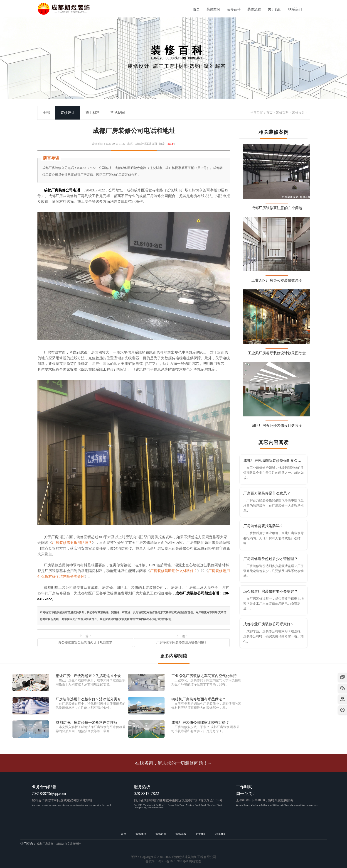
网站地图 (195, 861)
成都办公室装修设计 (69, 844)
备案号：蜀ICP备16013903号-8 (167, 861)
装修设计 (298, 113)
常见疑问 (118, 113)
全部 (46, 113)
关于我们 (275, 9)
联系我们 (295, 9)
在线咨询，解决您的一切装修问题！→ (174, 763)
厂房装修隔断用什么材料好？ (174, 571)
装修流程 (254, 9)
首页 (196, 9)
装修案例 (213, 9)
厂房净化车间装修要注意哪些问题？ (182, 642)
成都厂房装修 (45, 844)
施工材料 (93, 113)
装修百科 (234, 9)
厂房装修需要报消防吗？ (72, 543)
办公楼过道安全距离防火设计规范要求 (85, 642)
